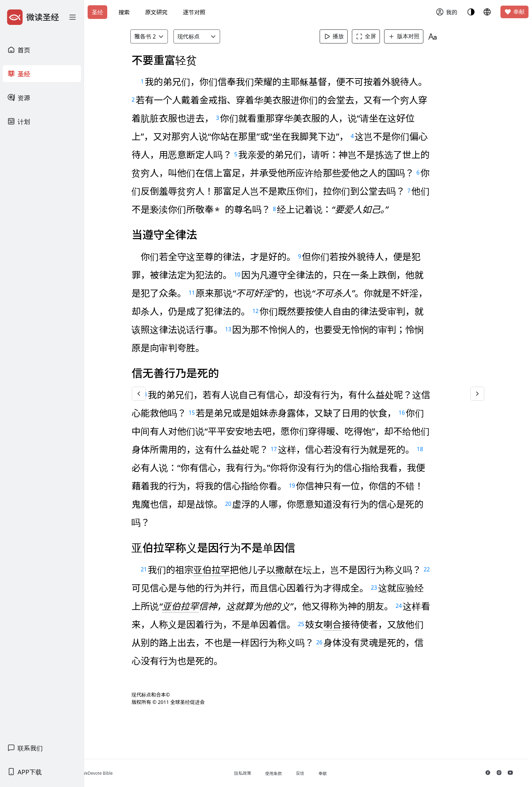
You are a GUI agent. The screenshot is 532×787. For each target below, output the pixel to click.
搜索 (124, 12)
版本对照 (413, 36)
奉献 (514, 12)
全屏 (375, 36)
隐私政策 (266, 773)
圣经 (97, 12)
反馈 (324, 773)
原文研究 (156, 12)
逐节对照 (194, 12)
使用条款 (297, 774)
